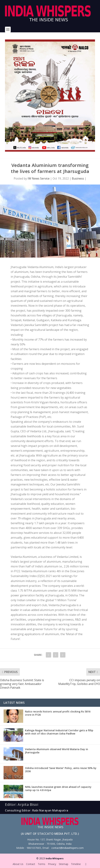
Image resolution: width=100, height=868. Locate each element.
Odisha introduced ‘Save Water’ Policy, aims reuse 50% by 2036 (61, 770)
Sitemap (64, 864)
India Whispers (55, 858)
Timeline (76, 864)
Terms (42, 864)
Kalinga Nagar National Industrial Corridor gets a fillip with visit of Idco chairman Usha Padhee (59, 732)
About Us (18, 864)
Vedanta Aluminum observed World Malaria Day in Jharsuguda (57, 751)
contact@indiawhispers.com (67, 848)
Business (78, 178)
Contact (31, 864)
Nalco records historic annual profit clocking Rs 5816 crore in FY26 (58, 713)
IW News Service (39, 178)
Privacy (52, 864)
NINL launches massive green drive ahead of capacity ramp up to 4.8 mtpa (58, 788)
